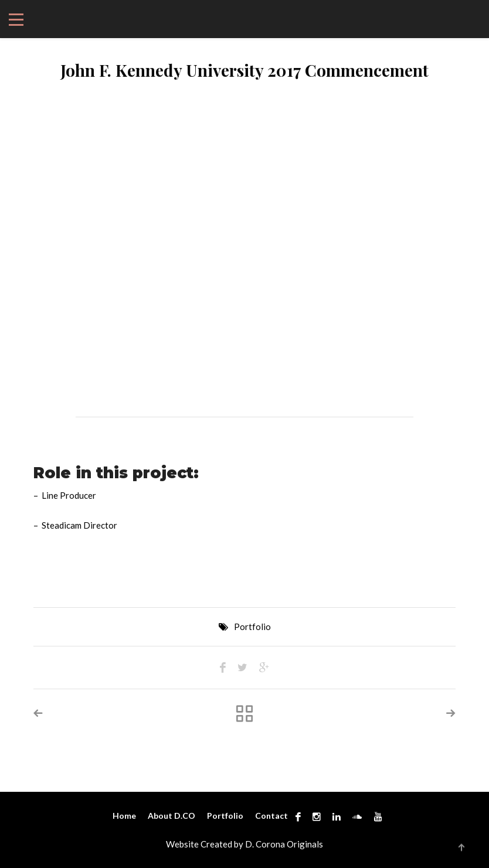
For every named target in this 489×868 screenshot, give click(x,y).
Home (124, 816)
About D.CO (172, 816)
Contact (271, 816)
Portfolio (252, 627)
